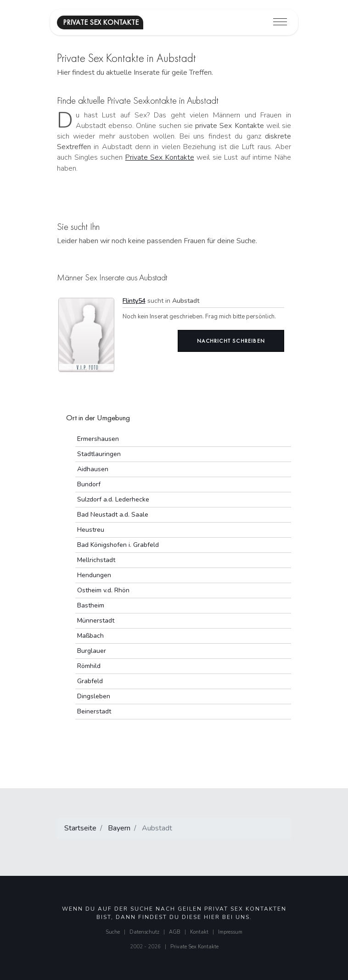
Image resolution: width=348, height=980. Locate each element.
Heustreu (91, 530)
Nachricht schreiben (231, 341)
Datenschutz (144, 932)
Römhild (89, 666)
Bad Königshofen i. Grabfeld (118, 545)
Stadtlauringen (99, 454)
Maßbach (90, 636)
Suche (113, 932)
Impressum (230, 932)
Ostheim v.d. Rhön (103, 590)
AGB (175, 932)
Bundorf (89, 484)
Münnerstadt (96, 621)
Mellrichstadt (96, 560)
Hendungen (94, 575)
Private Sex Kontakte (160, 157)
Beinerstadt (94, 711)
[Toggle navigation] (280, 22)
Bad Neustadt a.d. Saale (113, 515)
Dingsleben (94, 696)
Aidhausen (93, 469)
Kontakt (199, 932)
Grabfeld (90, 681)
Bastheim (91, 605)
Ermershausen (98, 439)
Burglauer (92, 651)
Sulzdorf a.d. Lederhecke (113, 499)
